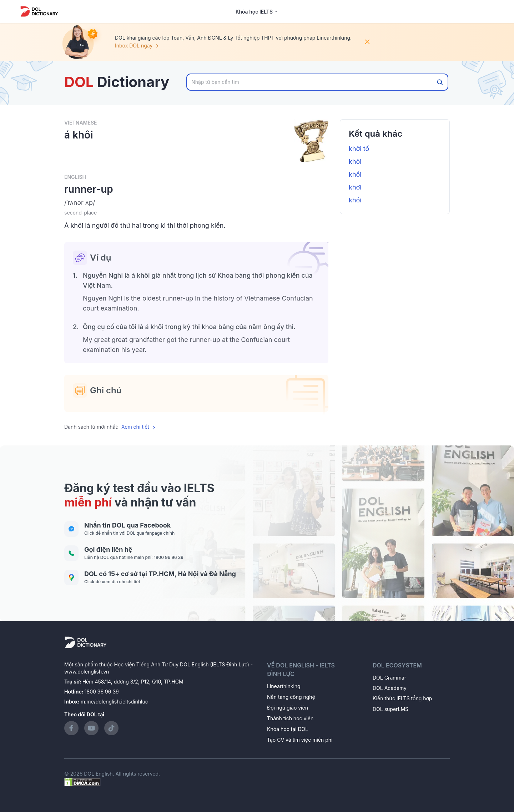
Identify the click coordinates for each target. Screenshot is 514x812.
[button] (196, 203)
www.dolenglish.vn (87, 672)
